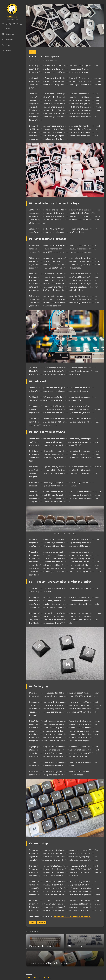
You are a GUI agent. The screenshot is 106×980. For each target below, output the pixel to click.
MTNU (32, 922)
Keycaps (42, 922)
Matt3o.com (12, 17)
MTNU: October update (45, 57)
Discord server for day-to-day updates (72, 916)
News (32, 52)
